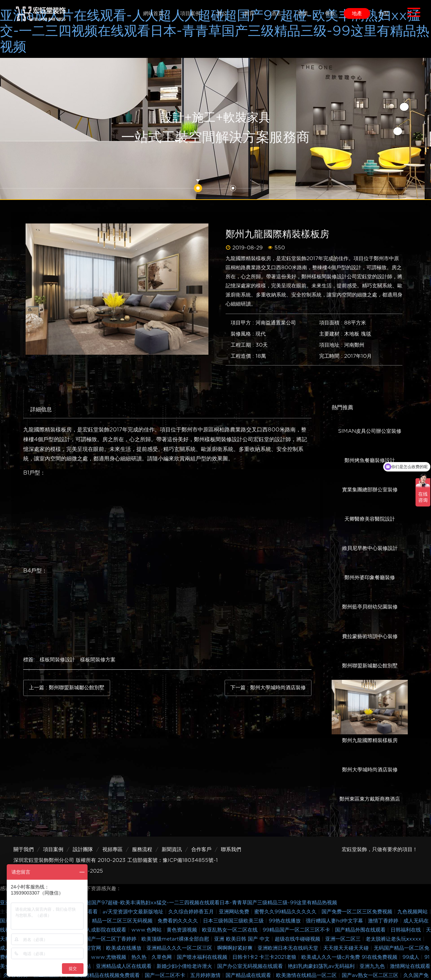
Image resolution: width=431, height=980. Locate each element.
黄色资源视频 (183, 930)
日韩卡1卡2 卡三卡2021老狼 (265, 957)
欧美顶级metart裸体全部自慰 (176, 939)
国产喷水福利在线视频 (203, 957)
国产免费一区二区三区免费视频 (358, 912)
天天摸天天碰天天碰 (347, 948)
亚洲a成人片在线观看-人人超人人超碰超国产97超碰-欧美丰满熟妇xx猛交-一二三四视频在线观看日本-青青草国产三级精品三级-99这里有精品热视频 (215, 31)
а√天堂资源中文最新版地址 (134, 912)
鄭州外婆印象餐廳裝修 (370, 577)
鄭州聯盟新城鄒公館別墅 (370, 666)
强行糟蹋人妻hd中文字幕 (335, 921)
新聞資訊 (172, 849)
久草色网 (162, 957)
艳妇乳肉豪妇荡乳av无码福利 (322, 966)
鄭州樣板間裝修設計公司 (224, 439)
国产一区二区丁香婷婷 (112, 939)
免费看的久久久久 (179, 921)
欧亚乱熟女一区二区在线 (231, 930)
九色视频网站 (413, 912)
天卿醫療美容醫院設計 (370, 519)
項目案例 (53, 849)
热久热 (140, 957)
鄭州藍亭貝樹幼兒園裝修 (370, 607)
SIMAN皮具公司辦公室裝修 (370, 431)
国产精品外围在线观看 (361, 930)
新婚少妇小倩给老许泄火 (185, 966)
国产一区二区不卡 (166, 975)
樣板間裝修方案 (98, 660)
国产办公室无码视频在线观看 (251, 966)
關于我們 (24, 849)
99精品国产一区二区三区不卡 (297, 930)
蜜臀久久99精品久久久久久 (286, 912)
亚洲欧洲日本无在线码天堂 (289, 948)
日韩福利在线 (407, 930)
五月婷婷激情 (206, 975)
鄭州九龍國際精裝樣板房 (370, 740)
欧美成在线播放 (125, 948)
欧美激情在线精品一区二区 (307, 975)
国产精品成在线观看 (249, 975)
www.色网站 (147, 930)
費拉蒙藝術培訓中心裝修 (370, 636)
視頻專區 (112, 849)
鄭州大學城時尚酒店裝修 (370, 770)
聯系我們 (231, 849)
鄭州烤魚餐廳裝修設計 (370, 460)
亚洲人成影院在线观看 (102, 930)
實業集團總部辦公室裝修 (370, 490)
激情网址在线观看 (410, 966)
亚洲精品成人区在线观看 (125, 966)
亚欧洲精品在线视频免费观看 (108, 975)
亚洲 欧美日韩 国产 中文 (243, 939)
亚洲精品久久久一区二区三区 (180, 948)
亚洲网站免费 (235, 912)
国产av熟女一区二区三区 (371, 975)
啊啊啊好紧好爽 (236, 948)
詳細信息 (41, 409)
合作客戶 (201, 849)
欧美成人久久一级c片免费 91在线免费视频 (350, 957)
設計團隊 (83, 849)
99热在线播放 (286, 921)
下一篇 (268, 688)
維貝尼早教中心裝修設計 (370, 548)
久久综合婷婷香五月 (192, 912)
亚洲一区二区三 (344, 939)
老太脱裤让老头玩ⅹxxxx (394, 939)
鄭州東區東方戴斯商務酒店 (370, 799)
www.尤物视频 (109, 957)
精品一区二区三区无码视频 (123, 921)
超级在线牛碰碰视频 (298, 939)
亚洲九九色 (373, 966)
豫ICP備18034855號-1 (190, 860)
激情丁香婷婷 (384, 921)
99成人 (412, 957)
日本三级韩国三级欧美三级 (234, 921)
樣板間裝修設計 (57, 660)
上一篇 (67, 688)
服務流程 (142, 849)
